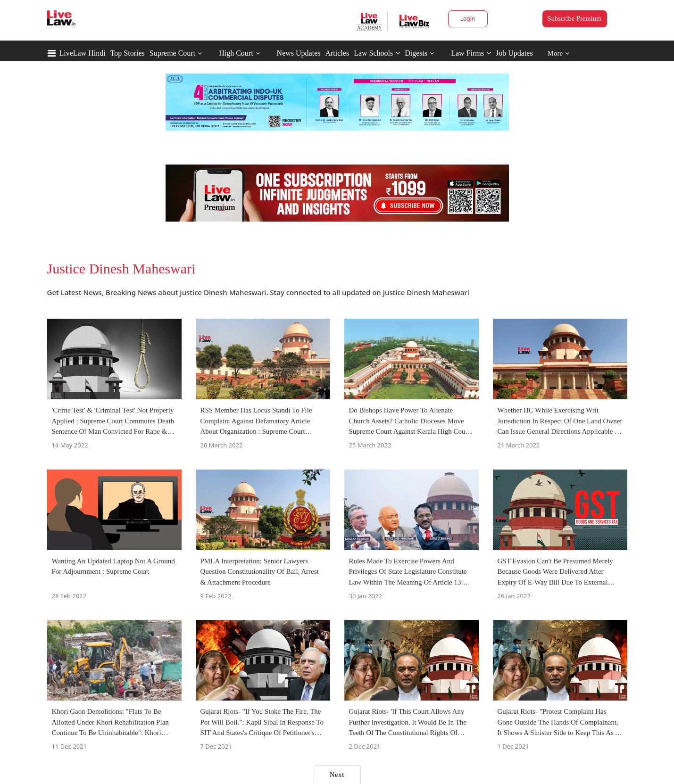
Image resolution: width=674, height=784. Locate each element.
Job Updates (514, 53)
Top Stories (128, 53)
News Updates (299, 53)
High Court (236, 53)
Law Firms (471, 53)
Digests (416, 53)
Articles (337, 53)
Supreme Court (172, 53)
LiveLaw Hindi (83, 53)
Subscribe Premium (575, 19)
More (559, 54)
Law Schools (377, 53)
